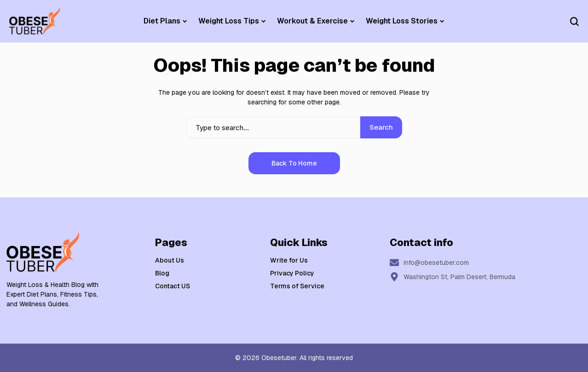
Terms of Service (297, 286)
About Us (170, 260)
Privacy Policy (292, 273)
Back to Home (294, 163)
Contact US (173, 286)
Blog (162, 273)
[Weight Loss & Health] (35, 21)
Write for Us (289, 260)
